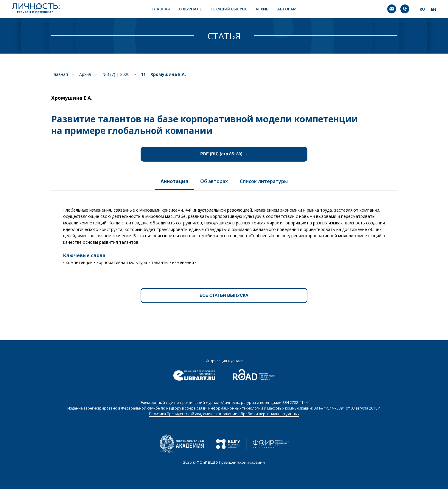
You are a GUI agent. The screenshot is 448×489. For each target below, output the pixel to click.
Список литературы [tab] (264, 181)
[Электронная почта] (392, 9)
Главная (60, 74)
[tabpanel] (224, 234)
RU (422, 9)
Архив (85, 74)
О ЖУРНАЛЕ (190, 9)
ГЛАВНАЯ (161, 9)
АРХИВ (262, 9)
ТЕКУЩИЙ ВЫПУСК (229, 9)
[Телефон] (405, 9)
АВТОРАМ (287, 9)
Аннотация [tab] (174, 181)
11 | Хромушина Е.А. (163, 74)
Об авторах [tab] (214, 181)
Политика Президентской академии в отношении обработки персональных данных (224, 414)
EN (434, 9)
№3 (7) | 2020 (116, 74)
